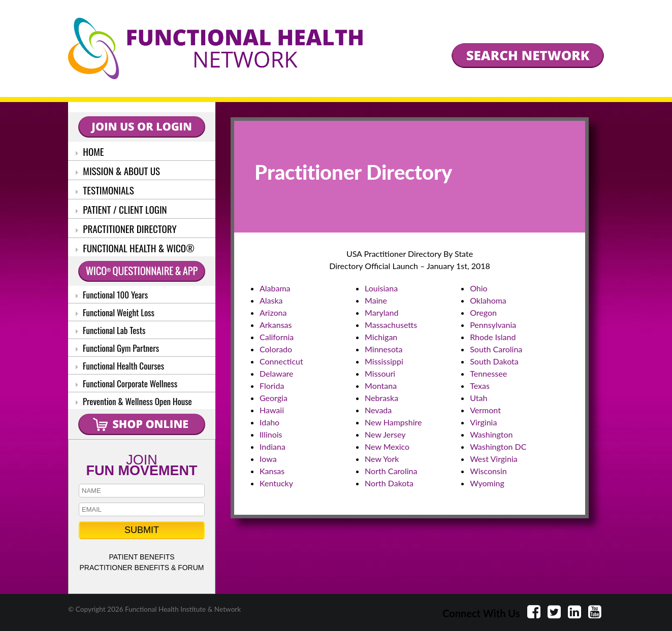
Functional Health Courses (120, 366)
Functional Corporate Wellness (126, 384)
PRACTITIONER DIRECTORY (126, 228)
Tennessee (488, 373)
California (277, 337)
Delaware (277, 373)
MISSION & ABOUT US (118, 171)
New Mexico (387, 446)
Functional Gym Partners (117, 348)
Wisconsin (488, 471)
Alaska (271, 300)
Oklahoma (488, 300)
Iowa (268, 459)
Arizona (273, 312)
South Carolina (496, 349)
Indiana (273, 446)
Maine (376, 300)
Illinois (271, 434)
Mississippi (384, 361)
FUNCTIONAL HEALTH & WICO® (135, 248)
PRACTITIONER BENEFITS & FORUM (141, 568)
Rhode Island (493, 337)
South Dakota (494, 361)
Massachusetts (391, 325)
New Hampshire (393, 422)
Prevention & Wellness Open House (134, 401)
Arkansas (276, 325)
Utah (478, 398)
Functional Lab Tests (110, 330)
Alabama (275, 288)
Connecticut (281, 361)
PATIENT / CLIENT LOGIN (121, 209)
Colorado (276, 349)
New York (382, 459)
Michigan (381, 337)
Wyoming (487, 483)
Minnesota (383, 349)
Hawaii (272, 410)
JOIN (142, 464)
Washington (491, 434)
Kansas (272, 471)
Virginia (483, 422)
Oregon (483, 312)
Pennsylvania (493, 325)
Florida (272, 386)
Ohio (479, 288)
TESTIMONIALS (105, 190)
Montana (381, 386)
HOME (90, 151)
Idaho (269, 422)
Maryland (381, 312)
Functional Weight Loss (115, 312)
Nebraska (381, 398)
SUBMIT (142, 530)
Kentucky (276, 483)
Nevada (378, 410)
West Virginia (494, 459)
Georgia (274, 398)
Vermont (485, 410)
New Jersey (385, 434)
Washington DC (498, 446)
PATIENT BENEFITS (141, 557)
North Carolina (391, 471)
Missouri (380, 373)
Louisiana (381, 288)
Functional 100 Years (112, 295)
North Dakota (389, 483)
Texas (480, 386)
